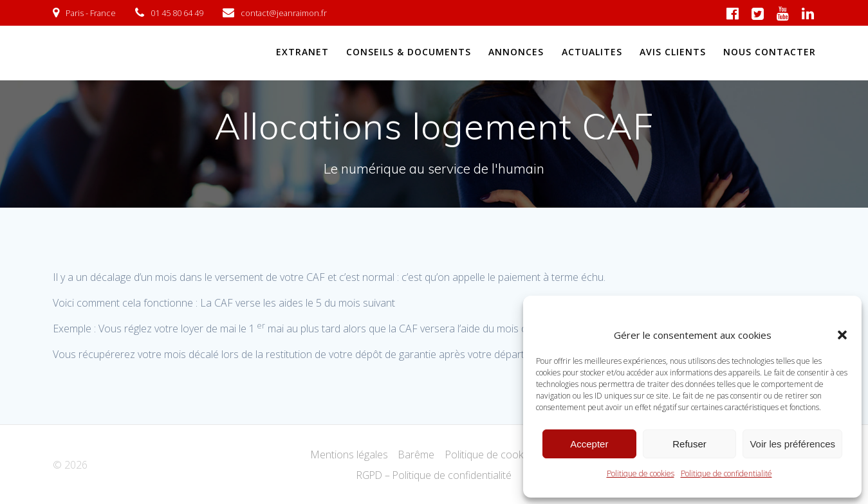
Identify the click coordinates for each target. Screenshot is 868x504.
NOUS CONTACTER (770, 52)
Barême (416, 455)
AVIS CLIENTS (673, 52)
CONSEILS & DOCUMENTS (409, 52)
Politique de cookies (641, 473)
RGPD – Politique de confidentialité (434, 475)
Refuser (689, 444)
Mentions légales (348, 455)
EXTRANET (302, 52)
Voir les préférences (792, 444)
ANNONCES (516, 52)
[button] (842, 335)
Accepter (589, 444)
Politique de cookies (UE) (502, 455)
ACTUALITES (592, 52)
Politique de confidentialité (726, 473)
